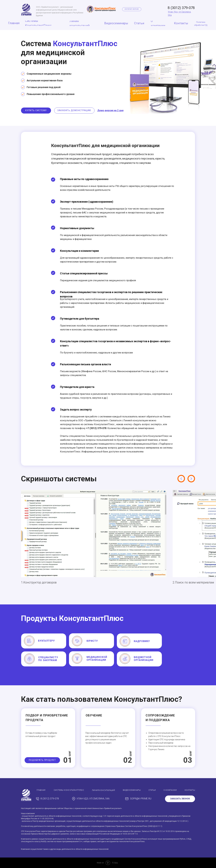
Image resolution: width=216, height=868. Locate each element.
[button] (36, 111)
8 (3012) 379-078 (181, 8)
